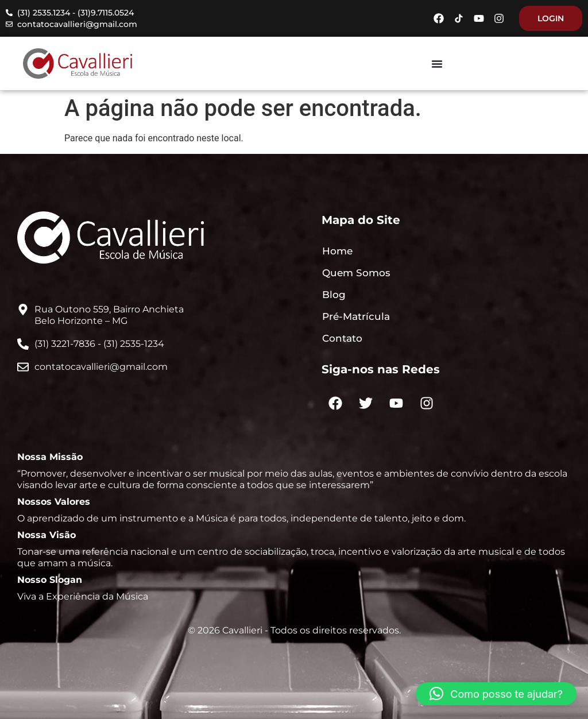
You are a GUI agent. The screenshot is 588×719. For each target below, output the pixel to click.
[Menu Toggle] (437, 64)
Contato (342, 338)
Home (337, 251)
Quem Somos (356, 273)
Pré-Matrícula (356, 316)
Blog (334, 295)
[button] (496, 694)
